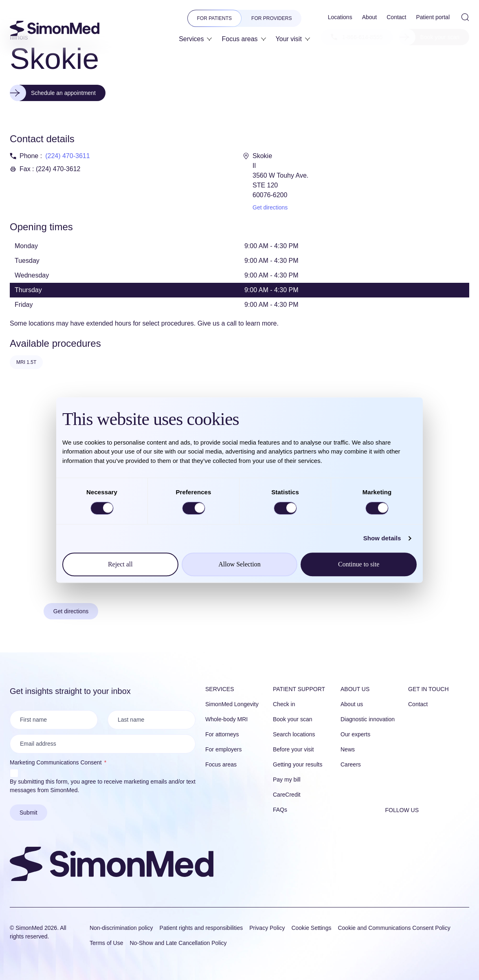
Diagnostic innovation (368, 719)
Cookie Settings (311, 928)
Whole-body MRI (226, 719)
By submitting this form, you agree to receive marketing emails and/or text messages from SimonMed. (103, 786)
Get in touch (428, 689)
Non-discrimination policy (121, 928)
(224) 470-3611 (67, 156)
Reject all (120, 564)
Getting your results (298, 764)
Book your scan (293, 719)
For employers (223, 749)
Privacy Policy (267, 928)
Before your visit (293, 749)
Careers (351, 764)
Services (220, 689)
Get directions (270, 207)
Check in (284, 704)
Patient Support (299, 689)
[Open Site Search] (465, 17)
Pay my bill (287, 780)
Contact (418, 704)
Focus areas (221, 764)
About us (355, 689)
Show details (382, 538)
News (348, 749)
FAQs (280, 810)
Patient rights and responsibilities (201, 928)
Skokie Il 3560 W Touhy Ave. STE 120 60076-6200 (280, 175)
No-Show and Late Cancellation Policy (178, 943)
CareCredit (287, 795)
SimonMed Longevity (232, 704)
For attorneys (222, 734)
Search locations (294, 734)
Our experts (355, 734)
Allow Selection (239, 564)
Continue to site (359, 564)
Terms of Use (106, 943)
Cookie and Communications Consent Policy (394, 928)
